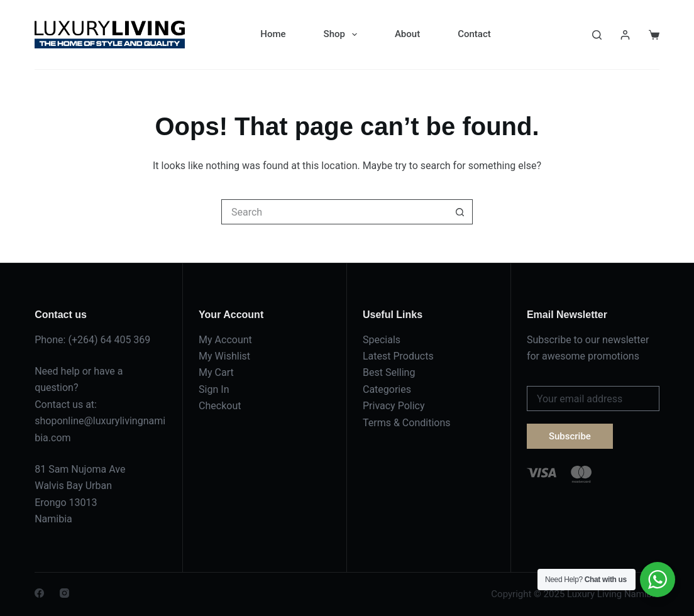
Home (273, 34)
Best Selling (389, 372)
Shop (343, 35)
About (407, 34)
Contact (474, 34)
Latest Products (398, 356)
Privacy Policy (394, 406)
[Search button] (460, 212)
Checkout (220, 406)
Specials (382, 340)
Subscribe (570, 436)
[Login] (625, 35)
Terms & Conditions (407, 423)
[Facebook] (39, 593)
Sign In (214, 389)
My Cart (216, 372)
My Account (225, 340)
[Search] (597, 35)
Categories (387, 389)
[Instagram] (64, 593)
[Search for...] (334, 212)
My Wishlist (224, 356)
